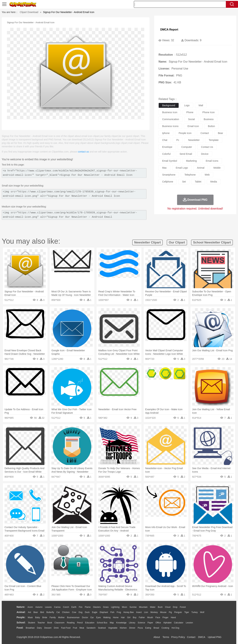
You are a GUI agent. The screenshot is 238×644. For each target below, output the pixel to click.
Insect (139, 612)
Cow (74, 612)
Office (158, 623)
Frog (119, 612)
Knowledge (121, 623)
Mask (30, 617)
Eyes (99, 617)
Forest (183, 607)
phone (190, 112)
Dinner (132, 628)
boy (135, 617)
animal (201, 168)
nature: (21, 607)
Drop (175, 607)
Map (112, 623)
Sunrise (133, 607)
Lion (146, 612)
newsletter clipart (147, 242)
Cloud (168, 607)
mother (61, 617)
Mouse (163, 612)
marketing (191, 161)
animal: (21, 612)
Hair (123, 617)
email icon (193, 126)
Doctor (85, 617)
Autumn (39, 607)
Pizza (140, 628)
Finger (165, 617)
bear (220, 133)
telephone (190, 175)
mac (164, 168)
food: (20, 628)
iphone (166, 133)
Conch (66, 607)
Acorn (30, 607)
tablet (198, 182)
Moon (124, 607)
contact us (83, 152)
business (209, 119)
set (184, 182)
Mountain (143, 607)
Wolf (202, 612)
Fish (112, 612)
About (157, 637)
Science (141, 623)
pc (178, 140)
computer (187, 147)
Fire (81, 607)
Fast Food (66, 628)
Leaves (48, 607)
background (169, 105)
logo (187, 105)
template (214, 140)
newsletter (194, 140)
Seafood (102, 628)
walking (107, 617)
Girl (129, 617)
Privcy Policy (178, 637)
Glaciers (97, 607)
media (214, 182)
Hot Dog (175, 628)
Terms (166, 637)
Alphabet (167, 623)
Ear (92, 617)
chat (165, 140)
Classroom (59, 623)
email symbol (170, 161)
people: (21, 617)
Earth (74, 607)
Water (153, 607)
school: (21, 623)
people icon (185, 133)
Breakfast (30, 628)
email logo (182, 168)
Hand (173, 617)
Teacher (41, 623)
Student (32, 623)
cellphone (168, 182)
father (142, 617)
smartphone (169, 175)
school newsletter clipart (212, 242)
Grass (106, 607)
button (211, 126)
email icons (212, 161)
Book (50, 623)
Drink (56, 628)
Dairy (39, 628)
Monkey (154, 612)
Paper (150, 623)
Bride (45, 617)
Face (158, 617)
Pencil (80, 623)
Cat (58, 612)
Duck (87, 612)
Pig (170, 612)
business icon (170, 112)
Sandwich (91, 628)
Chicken (66, 612)
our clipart (177, 242)
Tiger (187, 612)
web (207, 175)
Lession (189, 623)
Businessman (73, 617)
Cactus (57, 607)
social (191, 119)
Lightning (115, 607)
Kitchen (123, 628)
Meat (82, 628)
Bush (160, 607)
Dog (81, 612)
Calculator (179, 623)
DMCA (202, 637)
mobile (217, 168)
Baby (38, 617)
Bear (36, 612)
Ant (30, 612)
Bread (156, 628)
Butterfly (50, 612)
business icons (170, 126)
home (116, 617)
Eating (148, 628)
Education (90, 623)
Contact (191, 637)
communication (171, 119)
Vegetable (113, 628)
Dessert (48, 628)
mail (201, 105)
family (53, 617)
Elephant (104, 612)
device (205, 154)
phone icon (209, 112)
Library (132, 623)
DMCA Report (169, 30)
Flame (88, 607)
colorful (166, 154)
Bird (42, 612)
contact (205, 133)
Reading (71, 623)
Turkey (194, 612)
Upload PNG (215, 637)
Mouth (150, 617)
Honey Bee (129, 612)
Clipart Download (29, 12)
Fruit (75, 628)
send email (186, 154)
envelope (167, 147)
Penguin (178, 612)
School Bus (102, 623)
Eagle (95, 612)
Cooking (165, 628)
